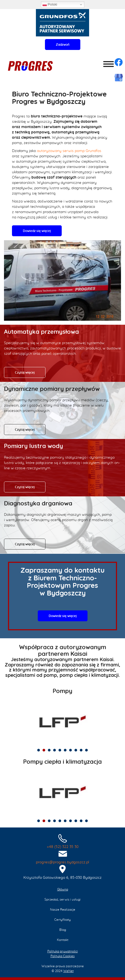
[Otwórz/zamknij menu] (109, 64)
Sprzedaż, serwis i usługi (62, 899)
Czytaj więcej (25, 373)
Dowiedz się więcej (37, 231)
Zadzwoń (63, 45)
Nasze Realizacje (63, 910)
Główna (63, 889)
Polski (50, 5)
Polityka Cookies (63, 956)
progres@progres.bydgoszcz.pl (62, 862)
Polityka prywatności (63, 951)
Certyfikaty (62, 920)
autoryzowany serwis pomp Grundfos (69, 151)
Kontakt (63, 940)
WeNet (68, 971)
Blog (63, 930)
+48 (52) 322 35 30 (63, 847)
